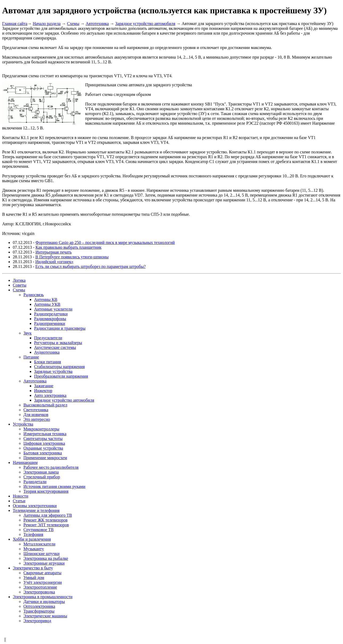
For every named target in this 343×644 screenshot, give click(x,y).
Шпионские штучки (42, 554)
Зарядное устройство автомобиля (145, 24)
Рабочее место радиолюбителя (51, 467)
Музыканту (34, 549)
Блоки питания (47, 362)
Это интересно (37, 419)
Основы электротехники (35, 506)
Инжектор (43, 391)
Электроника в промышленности (43, 597)
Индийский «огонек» (54, 262)
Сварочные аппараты (42, 573)
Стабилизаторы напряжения (59, 367)
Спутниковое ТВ (39, 530)
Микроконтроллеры (41, 429)
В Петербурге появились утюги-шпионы (72, 257)
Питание (31, 357)
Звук (28, 333)
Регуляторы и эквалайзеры (58, 343)
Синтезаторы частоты (43, 439)
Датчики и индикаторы (44, 602)
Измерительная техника (45, 434)
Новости (20, 496)
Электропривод (37, 621)
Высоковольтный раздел (45, 405)
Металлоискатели (39, 544)
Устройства (23, 424)
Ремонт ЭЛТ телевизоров (46, 525)
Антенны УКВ (47, 304)
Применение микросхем (45, 458)
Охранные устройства (43, 448)
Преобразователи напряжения (61, 376)
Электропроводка (39, 592)
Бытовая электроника (43, 453)
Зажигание (44, 386)
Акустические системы (55, 347)
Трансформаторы (39, 611)
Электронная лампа (41, 472)
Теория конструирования (46, 491)
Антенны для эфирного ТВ (48, 515)
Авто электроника (50, 395)
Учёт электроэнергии (43, 582)
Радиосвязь (34, 295)
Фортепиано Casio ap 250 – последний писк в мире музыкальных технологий (105, 242)
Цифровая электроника (44, 443)
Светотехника (36, 410)
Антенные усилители (53, 309)
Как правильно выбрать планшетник (68, 247)
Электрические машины (45, 616)
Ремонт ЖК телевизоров (46, 520)
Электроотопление (40, 587)
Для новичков (36, 415)
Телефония (33, 534)
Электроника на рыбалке (46, 558)
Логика (19, 280)
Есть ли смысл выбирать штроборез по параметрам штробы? (91, 266)
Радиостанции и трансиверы (60, 328)
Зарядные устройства (53, 371)
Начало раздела (47, 24)
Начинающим (25, 462)
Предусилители (48, 338)
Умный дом (34, 578)
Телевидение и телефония (36, 510)
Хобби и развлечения (32, 539)
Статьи (19, 501)
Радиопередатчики (51, 314)
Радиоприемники (50, 323)
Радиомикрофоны (50, 319)
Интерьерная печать (53, 252)
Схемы (73, 24)
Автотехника (97, 24)
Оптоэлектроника (39, 606)
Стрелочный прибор (42, 477)
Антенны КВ (46, 299)
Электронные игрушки (44, 563)
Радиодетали (35, 482)
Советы (20, 285)
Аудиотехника (47, 352)
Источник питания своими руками (54, 486)
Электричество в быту (33, 568)
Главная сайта (15, 24)
